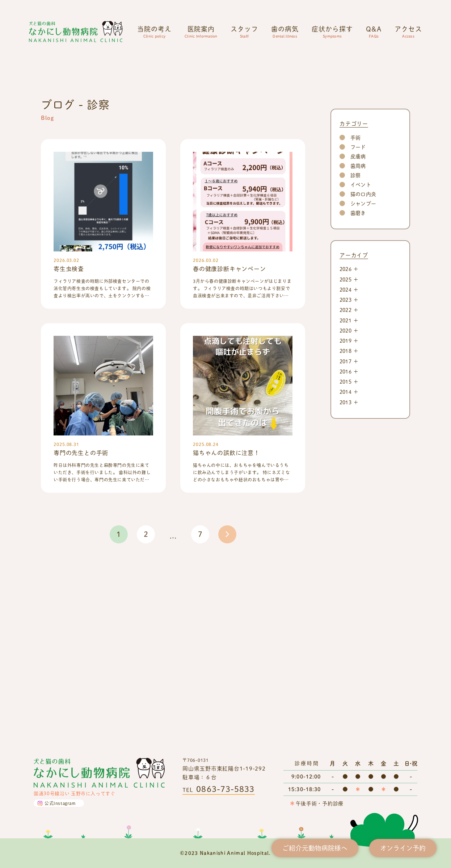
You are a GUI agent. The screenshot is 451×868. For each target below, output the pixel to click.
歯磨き (358, 391)
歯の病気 (285, 32)
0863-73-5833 (225, 789)
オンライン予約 (403, 848)
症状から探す (332, 32)
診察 (355, 353)
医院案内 (201, 32)
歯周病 (358, 344)
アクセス (408, 32)
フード (358, 325)
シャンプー (363, 382)
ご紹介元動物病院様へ (315, 848)
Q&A (374, 32)
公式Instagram (60, 803)
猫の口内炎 (363, 372)
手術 (355, 316)
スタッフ (244, 32)
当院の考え (154, 32)
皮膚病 (358, 335)
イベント (361, 363)
